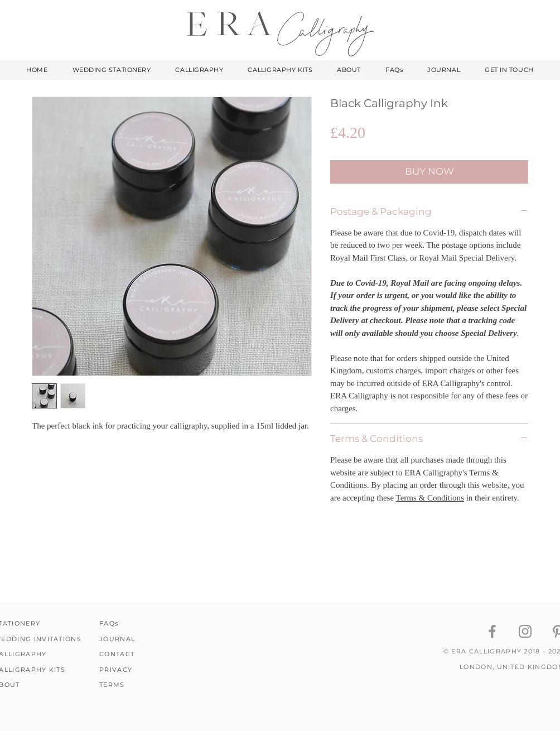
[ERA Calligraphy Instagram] (525, 631)
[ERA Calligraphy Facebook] (492, 631)
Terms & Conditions (430, 498)
